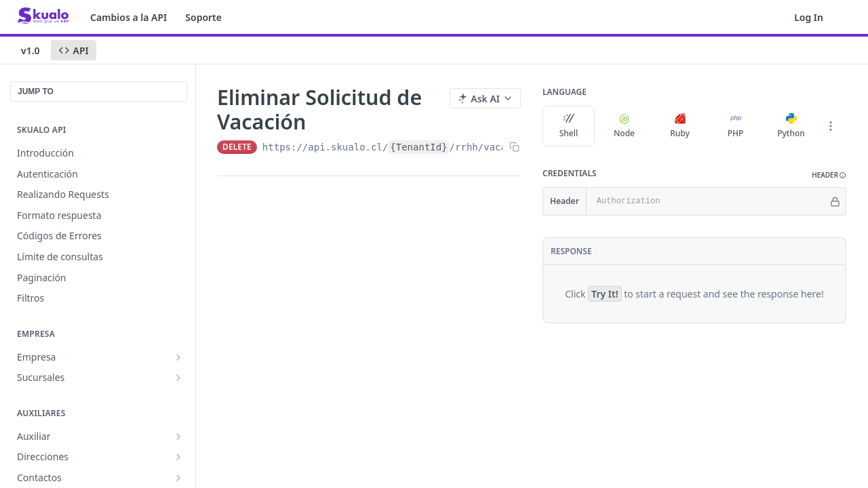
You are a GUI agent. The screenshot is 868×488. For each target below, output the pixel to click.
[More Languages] (831, 126)
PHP (736, 126)
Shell (569, 126)
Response (571, 251)
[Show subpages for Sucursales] (178, 378)
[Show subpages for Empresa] (178, 357)
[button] (829, 175)
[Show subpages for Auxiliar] (178, 436)
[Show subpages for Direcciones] (178, 457)
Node (624, 126)
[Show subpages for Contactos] (178, 478)
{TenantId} (418, 147)
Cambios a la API (129, 17)
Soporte (203, 17)
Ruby (680, 126)
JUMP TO (36, 91)
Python (791, 126)
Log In (809, 17)
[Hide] (835, 201)
